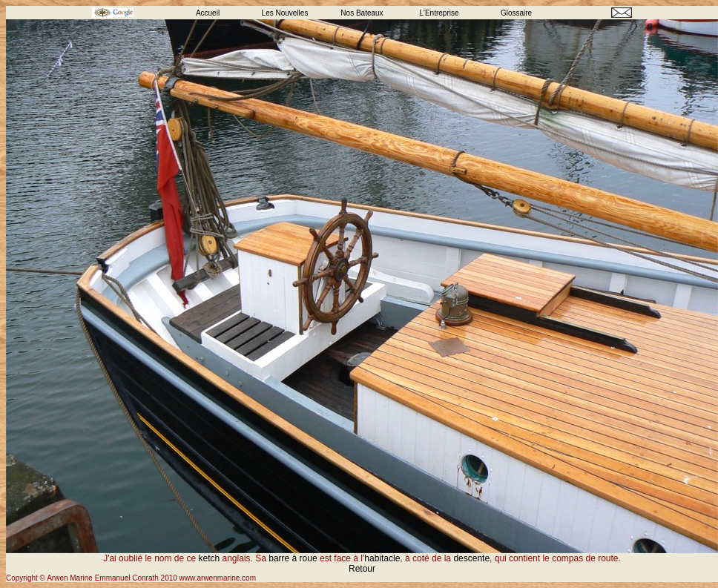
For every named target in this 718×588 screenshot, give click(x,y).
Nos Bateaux (362, 13)
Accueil (208, 13)
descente (471, 558)
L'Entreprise (439, 13)
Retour (362, 569)
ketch (210, 558)
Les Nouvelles (285, 13)
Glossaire (516, 13)
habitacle (382, 558)
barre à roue (294, 558)
